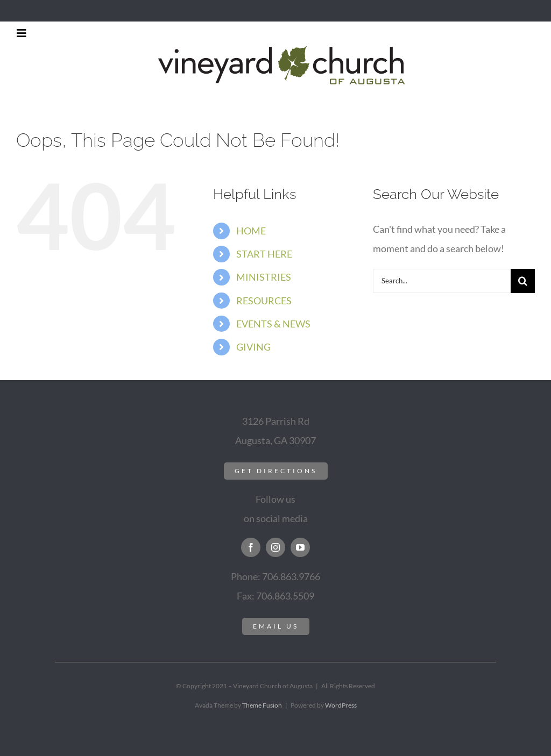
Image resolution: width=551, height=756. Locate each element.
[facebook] (251, 547)
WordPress (341, 705)
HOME (251, 231)
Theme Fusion (262, 705)
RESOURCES (264, 301)
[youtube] (300, 547)
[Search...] (442, 281)
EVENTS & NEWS (273, 324)
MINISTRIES (264, 277)
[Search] (523, 281)
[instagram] (275, 547)
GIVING (253, 347)
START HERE (264, 254)
